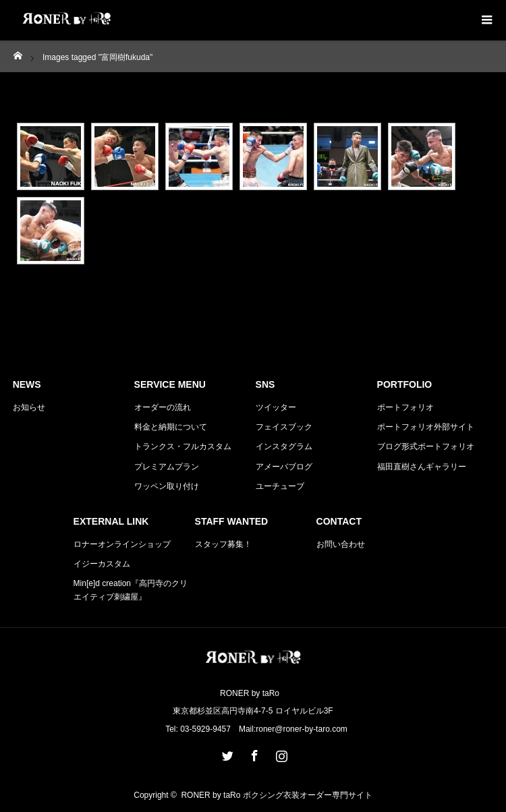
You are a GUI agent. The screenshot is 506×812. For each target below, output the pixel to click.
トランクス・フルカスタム (183, 446)
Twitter (226, 753)
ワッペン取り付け (167, 486)
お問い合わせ (341, 544)
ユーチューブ (280, 486)
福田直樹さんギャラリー (422, 467)
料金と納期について (171, 427)
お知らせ (29, 407)
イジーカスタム (102, 564)
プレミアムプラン (167, 467)
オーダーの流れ (163, 407)
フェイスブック (284, 427)
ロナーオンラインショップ (122, 544)
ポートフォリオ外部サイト (426, 427)
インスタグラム (284, 446)
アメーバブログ (284, 467)
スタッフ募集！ (223, 544)
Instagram (280, 753)
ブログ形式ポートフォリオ (426, 446)
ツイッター (276, 407)
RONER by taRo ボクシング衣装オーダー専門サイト (276, 795)
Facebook (253, 753)
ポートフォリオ (405, 407)
